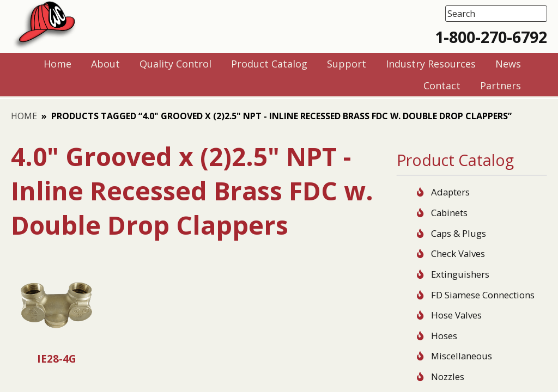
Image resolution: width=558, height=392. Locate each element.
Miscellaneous (462, 356)
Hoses (444, 336)
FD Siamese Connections (483, 295)
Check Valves (458, 253)
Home (24, 116)
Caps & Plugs (459, 233)
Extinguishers (460, 274)
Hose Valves (456, 315)
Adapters (450, 192)
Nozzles (448, 376)
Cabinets (449, 213)
